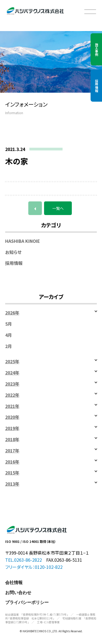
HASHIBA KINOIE (23, 241)
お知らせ (13, 252)
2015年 (12, 473)
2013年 (12, 484)
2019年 (12, 428)
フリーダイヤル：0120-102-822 (34, 567)
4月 (9, 335)
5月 (9, 324)
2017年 (12, 451)
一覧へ (58, 208)
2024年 (12, 373)
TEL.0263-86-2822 (24, 560)
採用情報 (96, 86)
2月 (9, 346)
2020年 (12, 417)
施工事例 (96, 49)
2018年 (12, 439)
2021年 (12, 406)
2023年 (12, 384)
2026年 (12, 313)
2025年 (12, 362)
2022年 (12, 395)
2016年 (12, 462)
